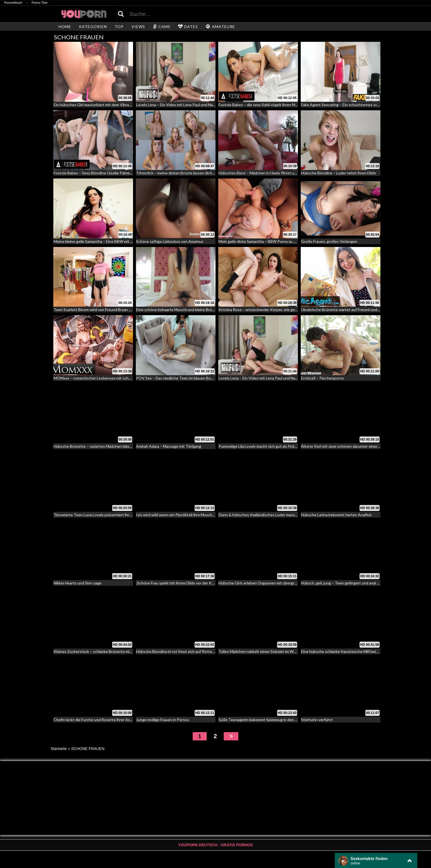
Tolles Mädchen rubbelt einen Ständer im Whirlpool (262, 651)
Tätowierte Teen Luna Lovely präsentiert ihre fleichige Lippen (107, 515)
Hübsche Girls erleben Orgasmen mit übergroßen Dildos (267, 583)
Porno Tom (40, 3)
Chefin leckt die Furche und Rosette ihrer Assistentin (100, 720)
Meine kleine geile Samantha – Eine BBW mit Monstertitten (104, 241)
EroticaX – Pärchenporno (322, 378)
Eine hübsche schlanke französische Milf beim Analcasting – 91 (355, 651)
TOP (119, 27)
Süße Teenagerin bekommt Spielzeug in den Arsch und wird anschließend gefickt (288, 720)
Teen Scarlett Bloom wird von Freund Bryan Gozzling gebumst (107, 310)
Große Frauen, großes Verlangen (329, 241)
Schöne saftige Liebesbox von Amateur (170, 241)
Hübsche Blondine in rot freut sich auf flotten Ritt (179, 651)
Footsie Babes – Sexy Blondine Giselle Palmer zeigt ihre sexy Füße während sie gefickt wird (132, 173)
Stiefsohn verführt (317, 720)
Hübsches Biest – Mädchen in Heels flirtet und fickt (263, 173)
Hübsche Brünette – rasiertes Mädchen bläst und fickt (100, 446)
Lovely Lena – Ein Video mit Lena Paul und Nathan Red (182, 105)
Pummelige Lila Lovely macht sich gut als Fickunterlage (265, 446)
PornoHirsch (13, 3)
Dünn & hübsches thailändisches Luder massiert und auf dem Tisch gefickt (282, 515)
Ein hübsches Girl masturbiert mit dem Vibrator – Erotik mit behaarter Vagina (119, 105)
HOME (65, 27)
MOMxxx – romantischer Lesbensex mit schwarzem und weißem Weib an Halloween (126, 378)
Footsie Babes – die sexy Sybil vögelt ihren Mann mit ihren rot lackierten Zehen (286, 105)
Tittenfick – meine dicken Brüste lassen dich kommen (182, 173)
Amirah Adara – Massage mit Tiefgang (169, 446)
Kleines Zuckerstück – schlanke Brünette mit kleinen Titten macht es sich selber (123, 651)
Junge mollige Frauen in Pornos (163, 720)
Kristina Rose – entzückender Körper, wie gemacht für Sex (269, 310)
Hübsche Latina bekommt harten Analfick (336, 515)
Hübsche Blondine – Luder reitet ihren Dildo (339, 173)
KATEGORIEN (93, 27)
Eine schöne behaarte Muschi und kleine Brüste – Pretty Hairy (189, 310)
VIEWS (138, 27)
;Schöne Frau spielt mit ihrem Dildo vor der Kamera (179, 583)
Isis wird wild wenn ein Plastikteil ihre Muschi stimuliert (183, 515)
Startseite (59, 749)
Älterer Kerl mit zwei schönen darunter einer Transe (346, 446)
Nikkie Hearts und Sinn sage (78, 583)
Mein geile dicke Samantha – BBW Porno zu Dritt (260, 241)
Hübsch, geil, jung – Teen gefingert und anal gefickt (345, 583)
